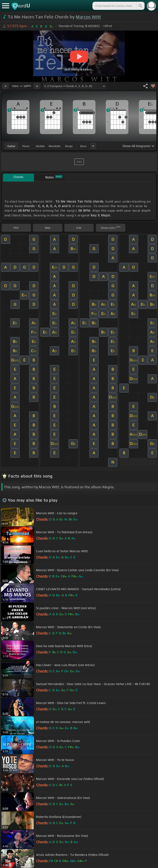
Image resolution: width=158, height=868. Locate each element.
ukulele (40, 146)
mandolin (55, 146)
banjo (69, 146)
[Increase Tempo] (37, 86)
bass (83, 146)
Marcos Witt (88, 17)
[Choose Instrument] (93, 146)
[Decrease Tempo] (6, 86)
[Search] (140, 6)
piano (26, 146)
